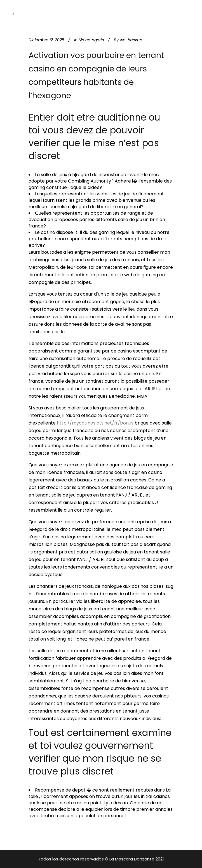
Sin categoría (91, 40)
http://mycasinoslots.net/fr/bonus (95, 423)
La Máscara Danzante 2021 (137, 859)
